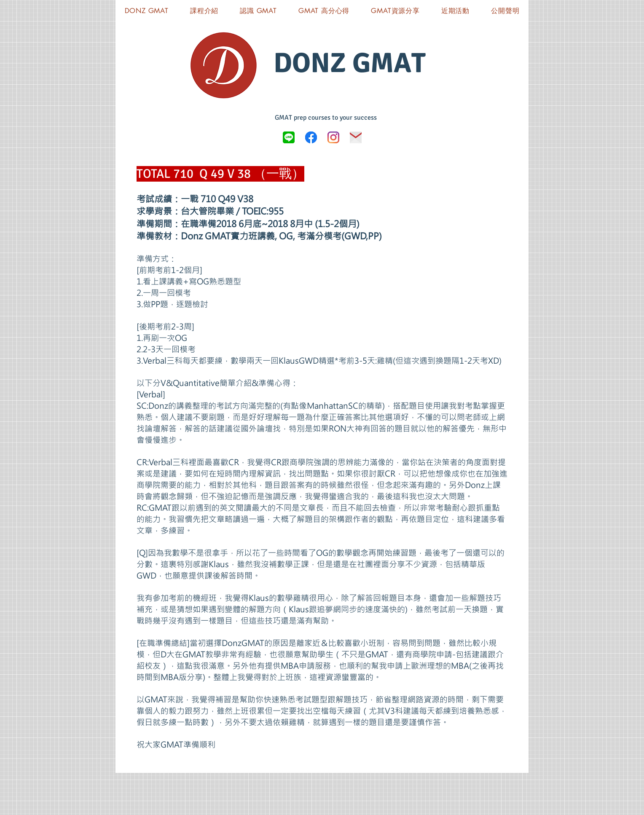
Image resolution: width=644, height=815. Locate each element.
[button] (396, 11)
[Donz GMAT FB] (311, 137)
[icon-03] (356, 137)
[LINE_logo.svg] (289, 137)
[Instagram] (333, 137)
